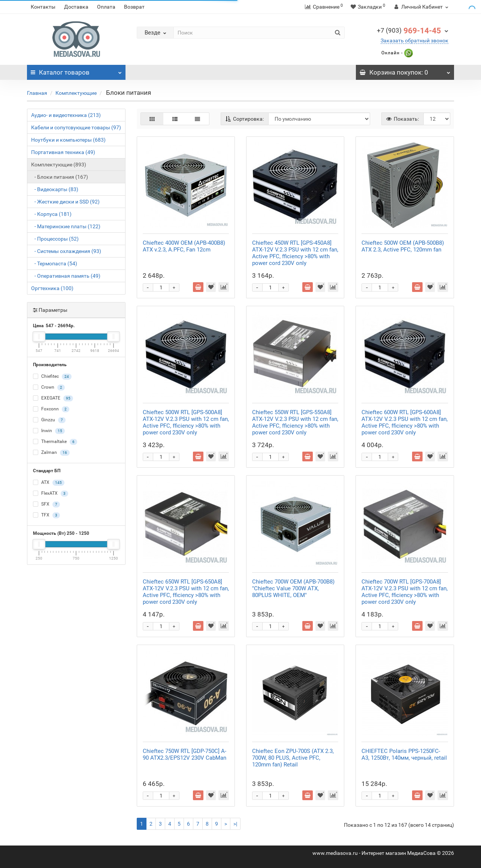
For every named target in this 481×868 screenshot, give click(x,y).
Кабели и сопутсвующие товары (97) (76, 127)
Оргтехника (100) (52, 288)
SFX (46, 504)
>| (235, 824)
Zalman (51, 453)
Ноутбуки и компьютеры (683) (68, 140)
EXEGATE (53, 398)
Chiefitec (52, 377)
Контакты (43, 7)
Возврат (134, 7)
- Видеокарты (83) (55, 189)
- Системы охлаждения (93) (66, 251)
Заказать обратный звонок (415, 40)
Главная (37, 93)
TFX (46, 515)
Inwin (49, 431)
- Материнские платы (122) (66, 226)
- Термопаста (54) (54, 263)
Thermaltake (55, 442)
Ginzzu (49, 420)
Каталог (76, 70)
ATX (49, 483)
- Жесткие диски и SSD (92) (65, 202)
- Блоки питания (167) (60, 177)
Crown (49, 388)
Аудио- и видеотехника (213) (66, 115)
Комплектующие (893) (59, 165)
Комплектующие (76, 93)
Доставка (76, 7)
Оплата (106, 7)
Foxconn (51, 409)
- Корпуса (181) (51, 214)
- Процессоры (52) (55, 239)
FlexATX (51, 494)
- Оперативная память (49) (66, 276)
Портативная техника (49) (63, 152)
